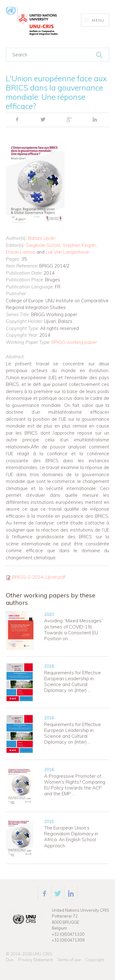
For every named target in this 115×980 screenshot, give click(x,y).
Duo (10, 960)
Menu (94, 20)
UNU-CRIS (42, 954)
